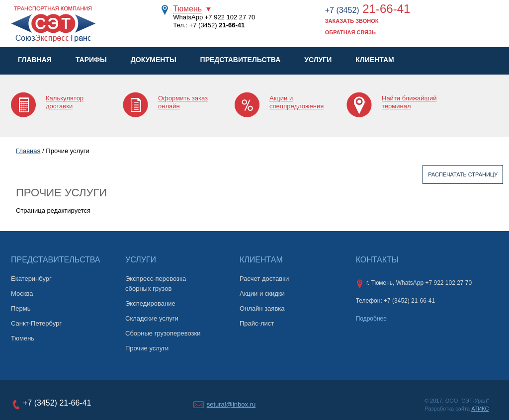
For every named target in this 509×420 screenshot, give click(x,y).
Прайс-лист (257, 323)
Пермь (21, 308)
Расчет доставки (264, 279)
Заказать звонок (352, 21)
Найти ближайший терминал (409, 102)
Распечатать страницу (463, 174)
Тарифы (91, 60)
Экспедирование (150, 303)
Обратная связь (350, 32)
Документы (154, 60)
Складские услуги (152, 318)
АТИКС (480, 409)
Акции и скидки (262, 294)
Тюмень (187, 9)
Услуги (318, 60)
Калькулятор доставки (65, 102)
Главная (35, 60)
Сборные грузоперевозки (163, 333)
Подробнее (371, 319)
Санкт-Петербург (36, 323)
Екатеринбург (31, 279)
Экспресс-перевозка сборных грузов (156, 284)
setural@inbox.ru (231, 404)
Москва (22, 294)
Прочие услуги (147, 348)
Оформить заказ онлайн (183, 102)
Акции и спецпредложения (297, 102)
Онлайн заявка (262, 308)
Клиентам (375, 60)
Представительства (241, 60)
